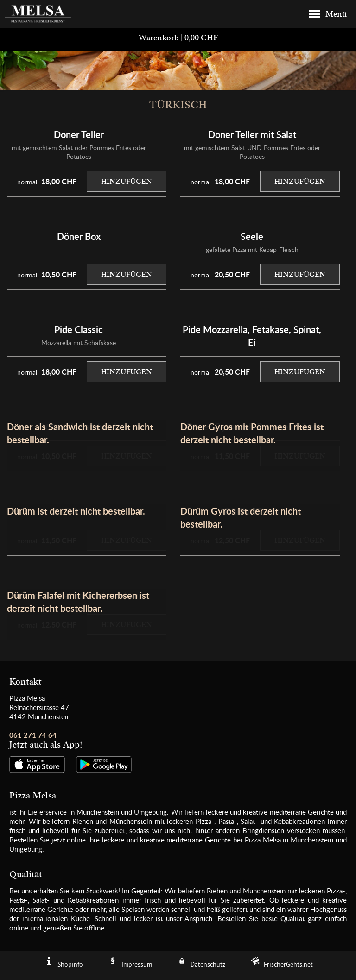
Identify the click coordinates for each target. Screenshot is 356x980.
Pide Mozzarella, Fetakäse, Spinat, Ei (252, 336)
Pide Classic (79, 329)
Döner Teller (79, 134)
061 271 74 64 (33, 735)
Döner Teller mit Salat (252, 134)
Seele (252, 236)
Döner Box (79, 236)
